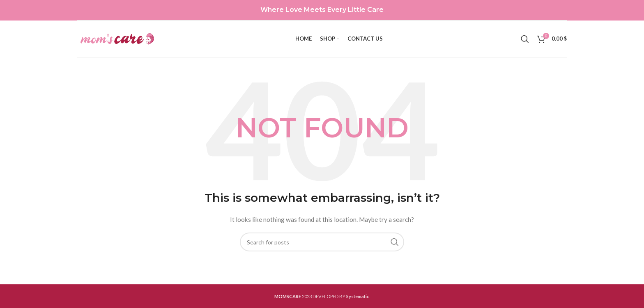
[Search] (525, 39)
